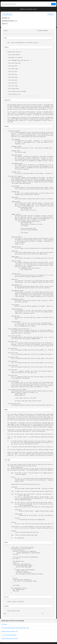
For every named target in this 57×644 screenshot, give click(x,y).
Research (51, 14)
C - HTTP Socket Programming (9, 635)
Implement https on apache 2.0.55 (10, 631)
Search (54, 4)
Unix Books (4, 624)
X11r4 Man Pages (7, 14)
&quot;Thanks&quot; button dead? (10, 639)
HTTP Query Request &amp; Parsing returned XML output (15, 628)
